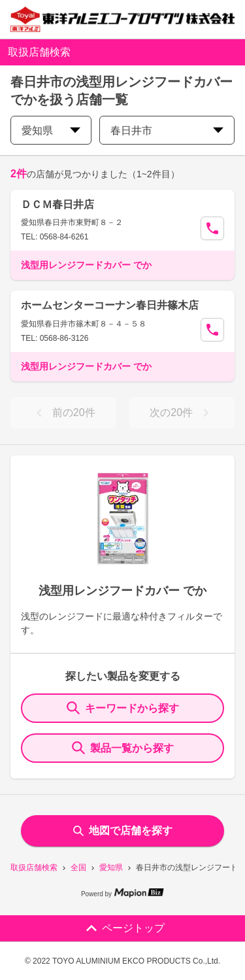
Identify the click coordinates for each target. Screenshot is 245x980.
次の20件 (182, 413)
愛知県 (111, 867)
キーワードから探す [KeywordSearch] (123, 708)
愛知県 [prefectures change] (51, 131)
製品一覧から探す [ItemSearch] (123, 748)
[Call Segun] (212, 228)
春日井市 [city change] (167, 131)
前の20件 (63, 413)
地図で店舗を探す (123, 831)
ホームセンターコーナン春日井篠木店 (110, 305)
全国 (78, 867)
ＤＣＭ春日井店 (57, 204)
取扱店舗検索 (34, 867)
